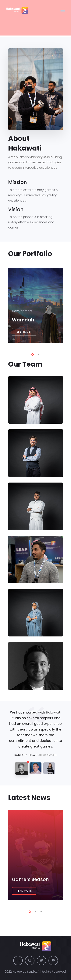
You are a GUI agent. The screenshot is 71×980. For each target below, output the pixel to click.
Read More (24, 891)
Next (69, 306)
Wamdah (23, 320)
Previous (2, 306)
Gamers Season (30, 879)
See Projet (24, 332)
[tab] (22, 768)
